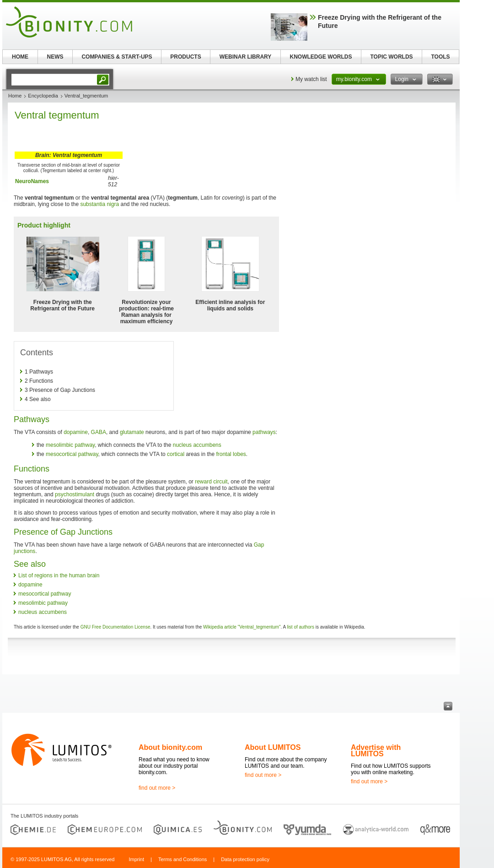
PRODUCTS (185, 57)
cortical (176, 454)
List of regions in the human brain (59, 575)
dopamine (76, 432)
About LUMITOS (273, 747)
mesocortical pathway (72, 454)
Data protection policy (245, 859)
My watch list (311, 79)
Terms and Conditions (183, 859)
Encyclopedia (43, 96)
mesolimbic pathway (70, 445)
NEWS (55, 57)
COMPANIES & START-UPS (117, 57)
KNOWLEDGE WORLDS (321, 57)
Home (15, 96)
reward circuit (211, 482)
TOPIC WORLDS (391, 57)
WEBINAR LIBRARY (246, 57)
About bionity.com (170, 747)
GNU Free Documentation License (115, 627)
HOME (20, 57)
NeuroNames (32, 181)
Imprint (136, 859)
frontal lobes (231, 454)
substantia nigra (99, 204)
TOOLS (440, 57)
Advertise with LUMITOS (376, 751)
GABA (99, 432)
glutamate (132, 432)
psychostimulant (75, 494)
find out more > (157, 788)
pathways (264, 432)
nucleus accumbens (197, 445)
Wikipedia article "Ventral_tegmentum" (242, 627)
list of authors (300, 627)
